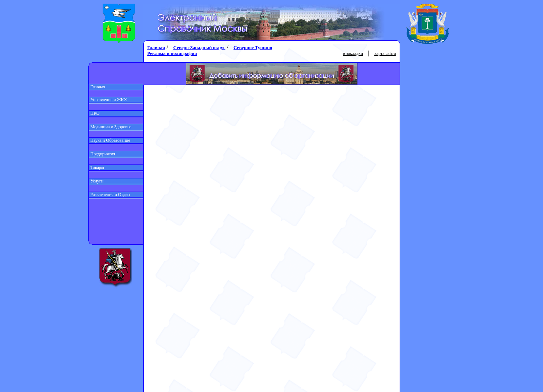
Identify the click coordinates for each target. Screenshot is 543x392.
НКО (94, 113)
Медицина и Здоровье (110, 127)
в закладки (353, 53)
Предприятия (102, 154)
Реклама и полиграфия (172, 53)
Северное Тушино (253, 47)
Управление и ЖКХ (108, 100)
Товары (96, 167)
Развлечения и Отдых (110, 195)
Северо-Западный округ (199, 47)
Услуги (96, 181)
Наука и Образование (110, 140)
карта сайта (385, 53)
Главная (97, 87)
